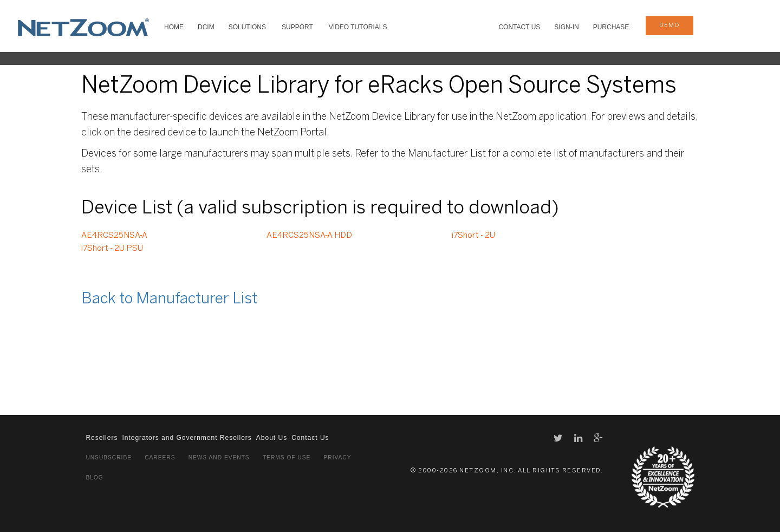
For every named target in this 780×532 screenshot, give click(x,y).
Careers (160, 458)
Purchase (611, 27)
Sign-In (566, 27)
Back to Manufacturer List (169, 299)
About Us (272, 438)
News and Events (219, 458)
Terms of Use (287, 458)
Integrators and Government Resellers (187, 438)
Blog (94, 478)
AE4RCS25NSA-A (114, 236)
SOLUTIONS (247, 27)
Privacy (338, 458)
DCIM (206, 27)
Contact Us (519, 27)
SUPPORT (297, 27)
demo (669, 25)
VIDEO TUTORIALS (358, 27)
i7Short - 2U (473, 236)
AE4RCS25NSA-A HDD (309, 236)
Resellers (102, 438)
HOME (174, 27)
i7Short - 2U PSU (112, 249)
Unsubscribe (109, 458)
